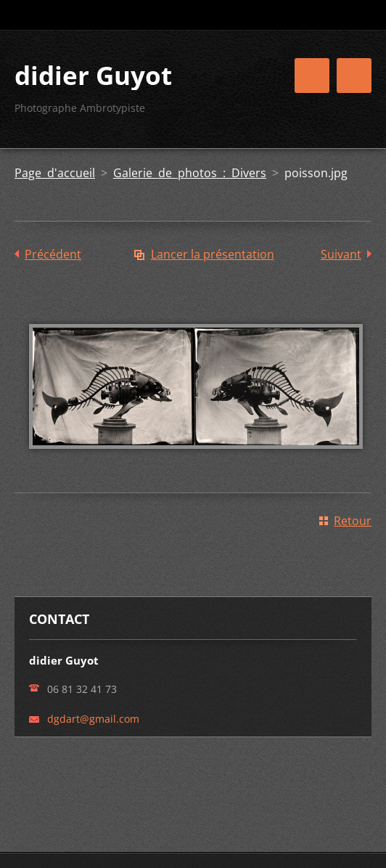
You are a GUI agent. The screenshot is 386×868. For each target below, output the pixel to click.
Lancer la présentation (213, 254)
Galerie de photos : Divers (190, 173)
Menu (354, 76)
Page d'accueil (55, 173)
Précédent (53, 254)
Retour (353, 521)
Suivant (341, 254)
